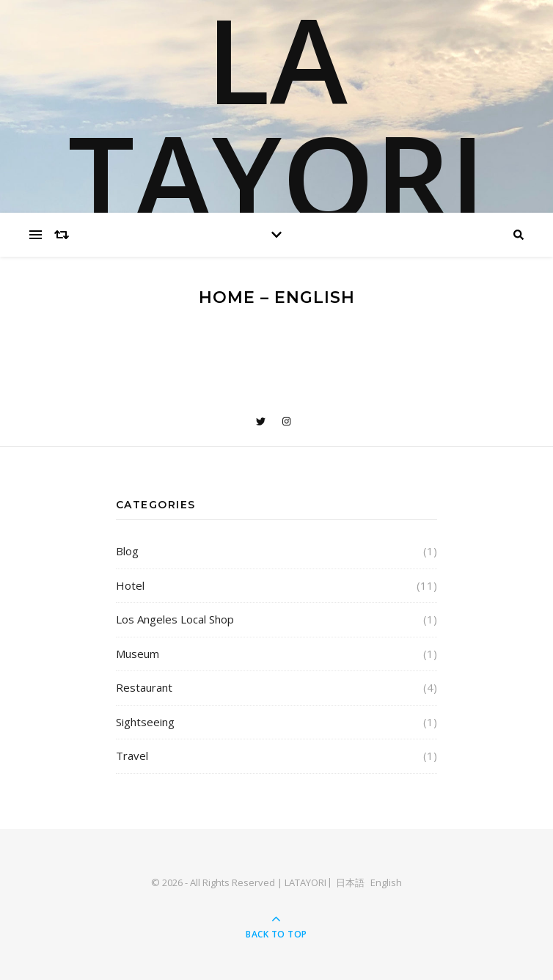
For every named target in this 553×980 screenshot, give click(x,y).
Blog (127, 551)
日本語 (350, 882)
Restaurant (144, 687)
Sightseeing (145, 722)
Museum (138, 654)
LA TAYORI (277, 117)
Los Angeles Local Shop (175, 619)
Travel (132, 756)
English (386, 882)
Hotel (130, 585)
